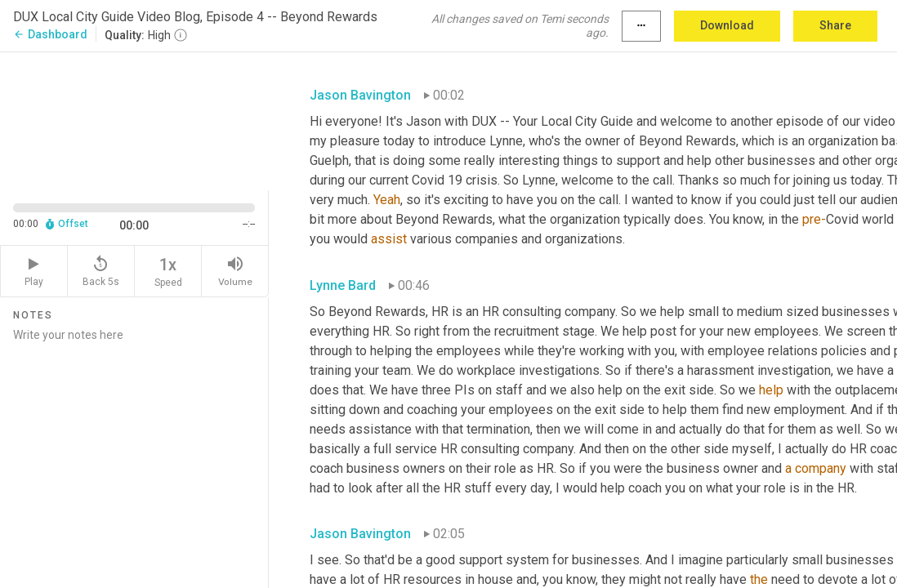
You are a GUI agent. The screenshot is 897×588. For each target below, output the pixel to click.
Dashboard (50, 34)
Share (835, 25)
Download (727, 25)
